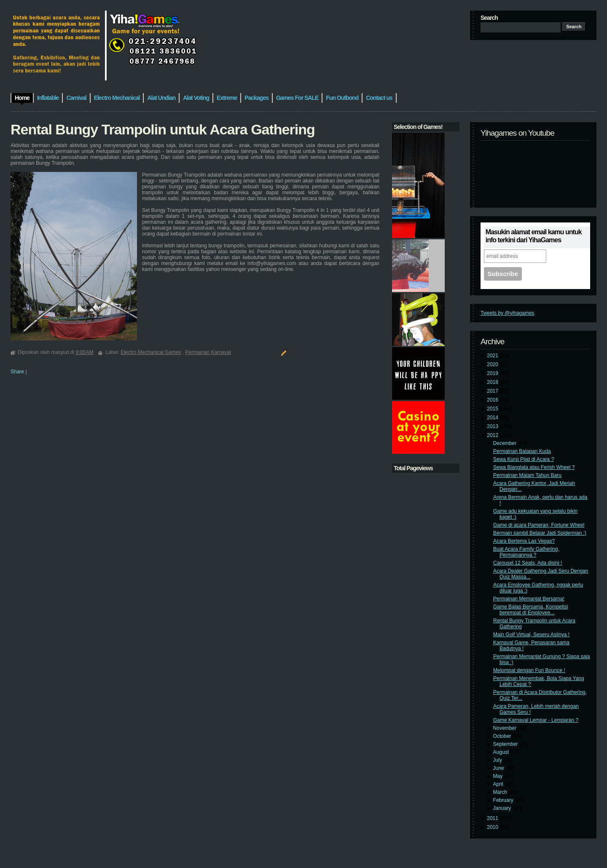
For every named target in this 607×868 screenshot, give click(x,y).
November (506, 728)
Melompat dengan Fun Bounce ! (529, 670)
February (504, 800)
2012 (493, 435)
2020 (493, 364)
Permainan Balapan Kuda (522, 451)
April (499, 784)
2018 (493, 382)
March (501, 792)
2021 (493, 356)
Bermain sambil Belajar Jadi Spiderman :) (540, 533)
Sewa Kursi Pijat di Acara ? (524, 459)
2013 (493, 426)
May (499, 776)
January (503, 808)
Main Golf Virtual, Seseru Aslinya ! (531, 635)
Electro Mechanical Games (151, 352)
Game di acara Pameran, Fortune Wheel (539, 525)
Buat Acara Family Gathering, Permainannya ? (526, 552)
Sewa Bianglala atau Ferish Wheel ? (534, 467)
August (502, 752)
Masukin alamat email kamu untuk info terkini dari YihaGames (534, 236)
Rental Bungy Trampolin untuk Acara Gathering (163, 129)
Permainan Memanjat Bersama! (529, 599)
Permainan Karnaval (208, 352)
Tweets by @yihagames (508, 313)
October (503, 736)
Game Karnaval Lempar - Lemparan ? (536, 720)
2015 (493, 409)
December (506, 443)
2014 (493, 418)
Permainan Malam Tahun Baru (527, 475)
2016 (493, 400)
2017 (493, 391)
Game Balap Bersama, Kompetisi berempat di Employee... (530, 610)
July (498, 760)
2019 (493, 373)
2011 (493, 818)
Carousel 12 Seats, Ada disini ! (528, 563)
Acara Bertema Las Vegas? (524, 541)
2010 (493, 827)
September (506, 744)
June (499, 768)
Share (17, 372)
